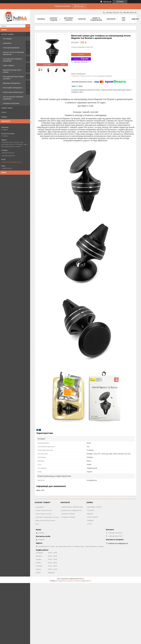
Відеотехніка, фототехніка (45, 520)
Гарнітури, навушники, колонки (47, 517)
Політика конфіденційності (83, 581)
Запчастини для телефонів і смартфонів (13, 98)
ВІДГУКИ (90, 514)
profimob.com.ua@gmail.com (12, 162)
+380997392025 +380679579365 (72, 507)
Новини (4, 117)
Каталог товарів (7, 34)
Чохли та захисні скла (44, 510)
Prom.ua (81, 579)
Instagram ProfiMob (68, 517)
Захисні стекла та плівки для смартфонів (13, 53)
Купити (81, 54)
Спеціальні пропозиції (11, 103)
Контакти (111, 19)
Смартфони (7, 43)
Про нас (124, 19)
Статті (4, 112)
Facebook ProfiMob (68, 514)
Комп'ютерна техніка (43, 514)
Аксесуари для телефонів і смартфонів (13, 60)
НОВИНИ (90, 520)
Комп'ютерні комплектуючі (13, 92)
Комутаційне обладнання (12, 88)
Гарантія (82, 19)
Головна (41, 19)
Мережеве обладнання (12, 83)
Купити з (81, 59)
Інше (37, 524)
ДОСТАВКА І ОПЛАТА (94, 507)
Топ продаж (7, 39)
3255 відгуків (107, 2)
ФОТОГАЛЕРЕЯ (92, 517)
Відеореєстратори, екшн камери (12, 71)
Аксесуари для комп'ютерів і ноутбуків (13, 78)
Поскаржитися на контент (65, 581)
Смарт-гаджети (9, 65)
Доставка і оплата (69, 19)
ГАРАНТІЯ (90, 510)
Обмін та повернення (96, 19)
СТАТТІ (89, 524)
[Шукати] (28, 26)
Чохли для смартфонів (11, 48)
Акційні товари (7, 108)
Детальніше (79, 6)
